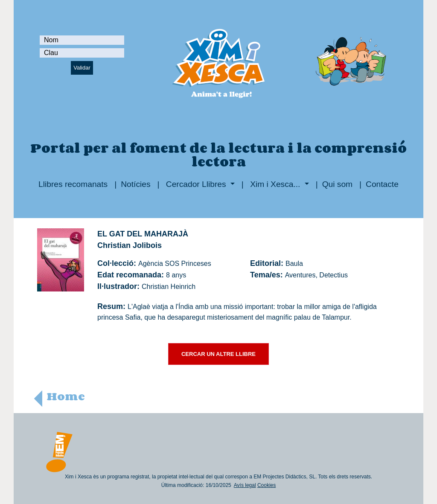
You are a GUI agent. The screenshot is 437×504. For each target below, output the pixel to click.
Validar (82, 68)
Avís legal (245, 485)
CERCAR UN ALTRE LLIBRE (218, 354)
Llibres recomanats (73, 184)
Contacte (382, 184)
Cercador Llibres (196, 184)
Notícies (135, 184)
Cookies (267, 485)
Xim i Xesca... (275, 184)
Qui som (337, 184)
